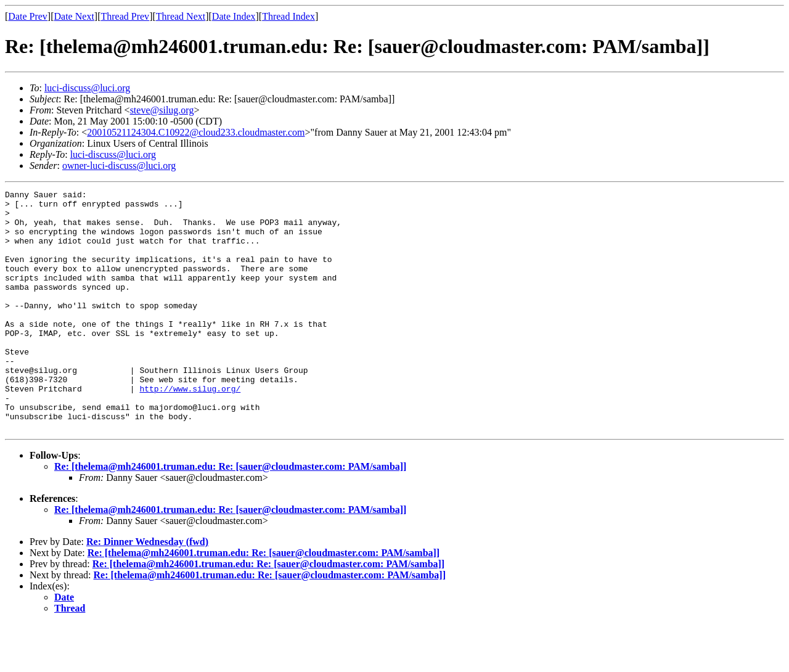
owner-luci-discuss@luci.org (119, 166)
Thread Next (181, 16)
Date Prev (28, 16)
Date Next (74, 16)
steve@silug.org (162, 110)
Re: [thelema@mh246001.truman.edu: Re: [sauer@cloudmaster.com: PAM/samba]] (230, 514)
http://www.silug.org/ (190, 429)
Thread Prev (125, 16)
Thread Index (288, 16)
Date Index (234, 16)
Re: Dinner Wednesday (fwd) (147, 590)
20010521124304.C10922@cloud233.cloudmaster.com (196, 132)
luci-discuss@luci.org (87, 88)
